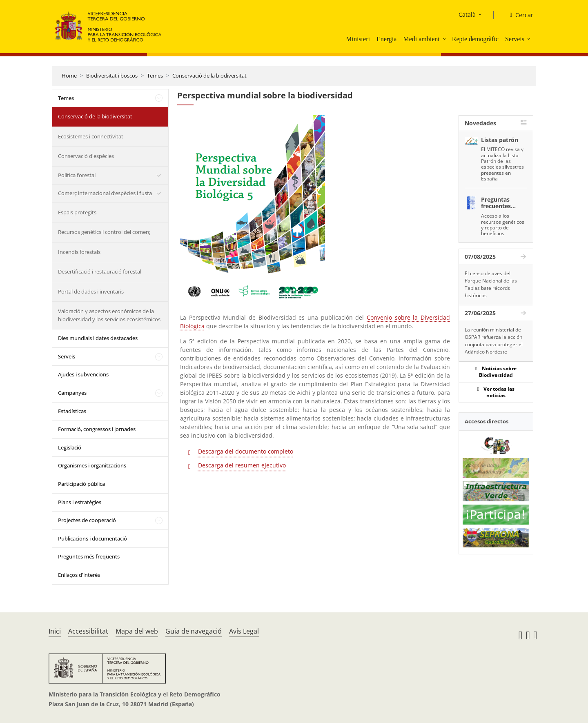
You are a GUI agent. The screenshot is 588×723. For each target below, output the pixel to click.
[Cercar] (518, 15)
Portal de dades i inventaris (91, 291)
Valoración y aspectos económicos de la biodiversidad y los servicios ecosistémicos (109, 315)
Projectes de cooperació (87, 520)
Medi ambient (421, 39)
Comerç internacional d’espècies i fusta (105, 193)
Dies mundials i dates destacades (98, 338)
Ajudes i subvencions (83, 374)
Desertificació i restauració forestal (100, 271)
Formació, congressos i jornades (97, 429)
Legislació (70, 447)
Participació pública (81, 484)
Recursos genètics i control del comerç (104, 232)
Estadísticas (72, 411)
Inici (55, 631)
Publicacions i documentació (92, 538)
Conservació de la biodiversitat (209, 76)
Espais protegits (77, 212)
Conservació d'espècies (86, 156)
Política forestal (77, 175)
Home (69, 76)
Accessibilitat (88, 631)
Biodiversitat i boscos (112, 76)
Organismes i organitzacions (92, 465)
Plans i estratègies (80, 502)
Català (467, 14)
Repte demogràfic (475, 39)
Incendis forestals (79, 252)
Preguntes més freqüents (89, 556)
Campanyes (72, 393)
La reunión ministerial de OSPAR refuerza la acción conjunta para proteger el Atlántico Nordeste (494, 341)
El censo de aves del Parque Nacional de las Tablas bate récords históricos (491, 284)
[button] (445, 39)
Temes (155, 76)
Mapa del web (137, 631)
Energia (386, 39)
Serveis (515, 39)
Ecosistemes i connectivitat (91, 136)
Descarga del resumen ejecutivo (242, 465)
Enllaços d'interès (79, 575)
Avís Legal (244, 631)
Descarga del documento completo (246, 451)
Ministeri (358, 39)
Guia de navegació (194, 631)
